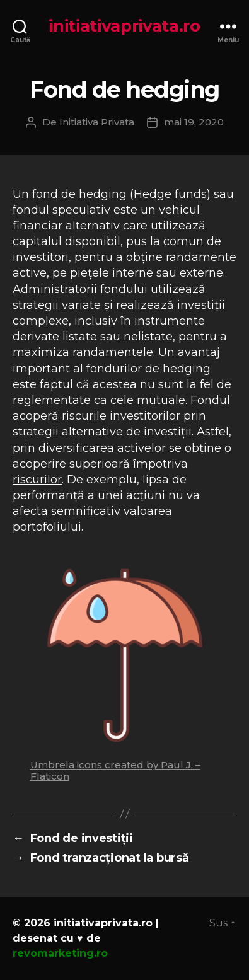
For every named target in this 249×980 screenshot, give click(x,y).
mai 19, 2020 (194, 122)
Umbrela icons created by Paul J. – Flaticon (115, 770)
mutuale (161, 400)
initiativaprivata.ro (124, 26)
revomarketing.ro (60, 953)
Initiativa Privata (97, 122)
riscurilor (37, 480)
